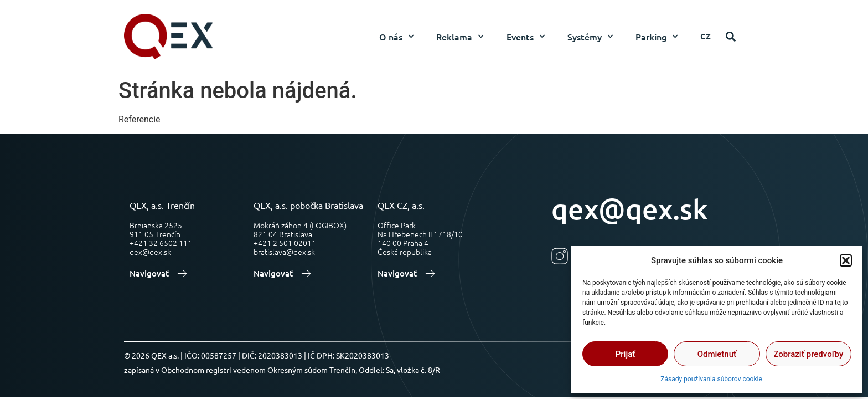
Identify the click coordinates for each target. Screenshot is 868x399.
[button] (846, 260)
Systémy (590, 36)
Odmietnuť (717, 354)
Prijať (626, 354)
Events (526, 36)
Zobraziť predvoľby (808, 354)
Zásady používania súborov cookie (711, 379)
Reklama (460, 36)
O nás (397, 36)
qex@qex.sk (630, 209)
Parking (657, 36)
